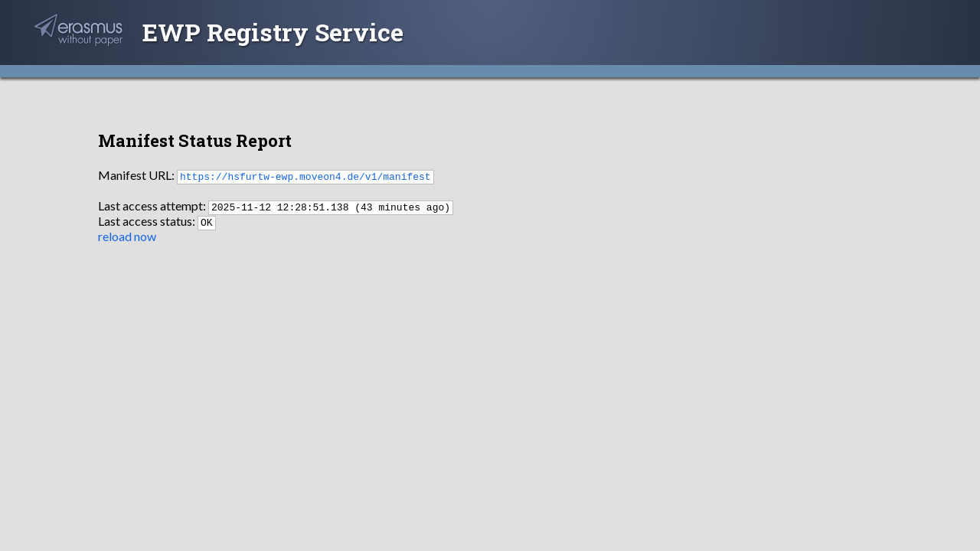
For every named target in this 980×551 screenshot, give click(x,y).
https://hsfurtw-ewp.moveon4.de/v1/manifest (305, 176)
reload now (127, 236)
